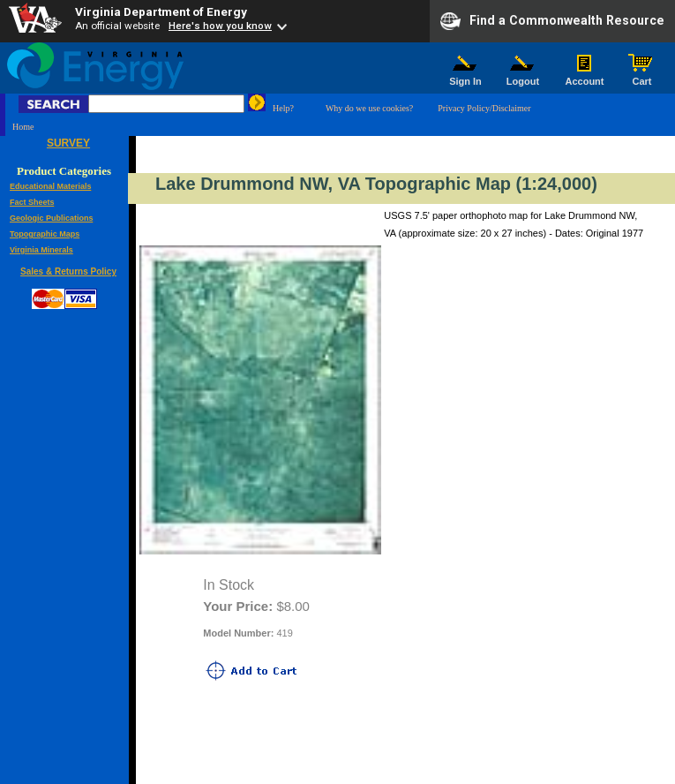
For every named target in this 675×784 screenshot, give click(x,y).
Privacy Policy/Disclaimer (484, 108)
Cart (642, 77)
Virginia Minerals (41, 250)
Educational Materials (51, 186)
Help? (283, 108)
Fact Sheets (32, 202)
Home (23, 127)
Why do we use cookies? (369, 108)
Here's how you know (220, 26)
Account (585, 77)
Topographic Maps (45, 234)
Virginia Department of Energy (161, 11)
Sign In (466, 77)
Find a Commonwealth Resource (552, 21)
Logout (523, 77)
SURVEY (68, 143)
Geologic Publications (52, 218)
